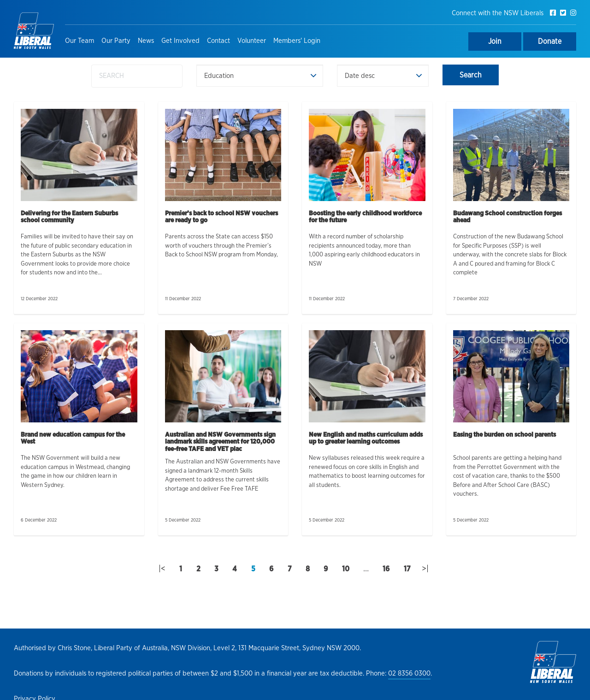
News (146, 41)
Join (495, 42)
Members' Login (297, 41)
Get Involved (180, 41)
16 (386, 569)
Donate (550, 42)
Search (471, 75)
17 (407, 569)
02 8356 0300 (409, 673)
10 (346, 569)
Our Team (80, 41)
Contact (218, 41)
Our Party (116, 41)
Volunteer (252, 41)
